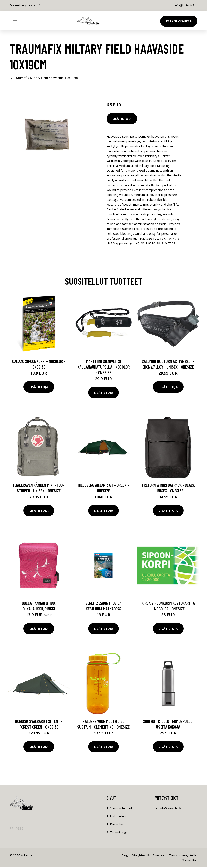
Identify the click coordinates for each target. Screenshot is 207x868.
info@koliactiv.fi (184, 5)
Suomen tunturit (121, 809)
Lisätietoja (122, 119)
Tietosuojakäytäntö (182, 856)
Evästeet (159, 856)
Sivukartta (189, 861)
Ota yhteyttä (141, 856)
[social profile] (40, 5)
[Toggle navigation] (15, 21)
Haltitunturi (118, 817)
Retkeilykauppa (179, 21)
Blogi (125, 856)
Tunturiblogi (118, 833)
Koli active (117, 825)
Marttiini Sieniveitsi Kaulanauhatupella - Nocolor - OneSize (103, 367)
